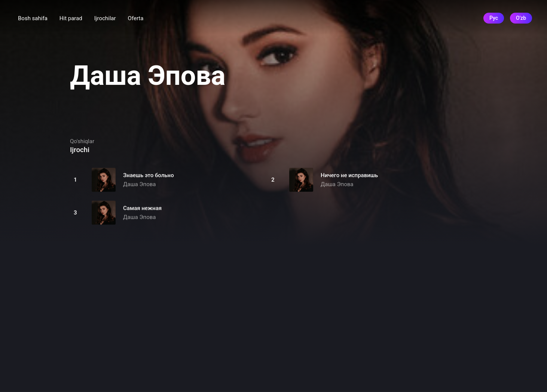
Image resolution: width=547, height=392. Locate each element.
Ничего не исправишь (349, 175)
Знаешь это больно (149, 175)
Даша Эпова (139, 184)
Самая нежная (142, 208)
